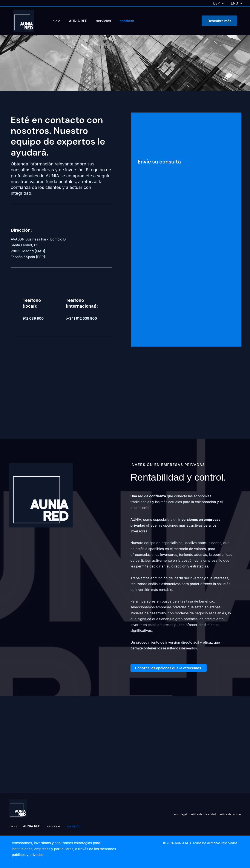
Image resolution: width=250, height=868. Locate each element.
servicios (104, 21)
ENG (237, 3)
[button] (222, 3)
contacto (127, 21)
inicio (56, 21)
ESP (219, 3)
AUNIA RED (78, 21)
